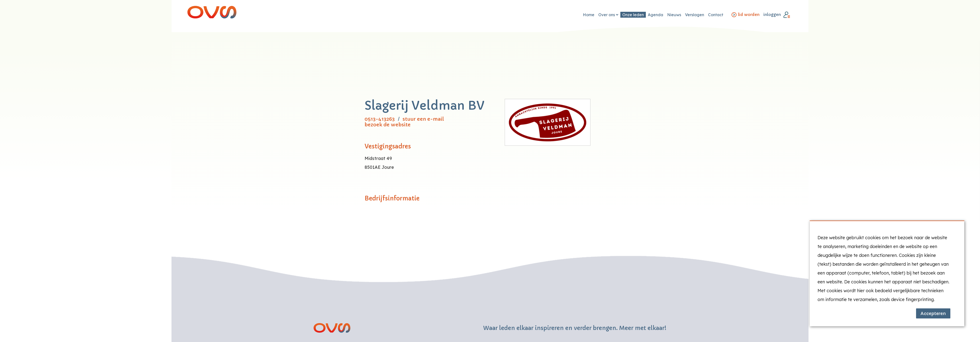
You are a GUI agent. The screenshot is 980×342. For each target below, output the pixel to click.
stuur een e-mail (423, 119)
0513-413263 (380, 119)
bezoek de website (388, 125)
